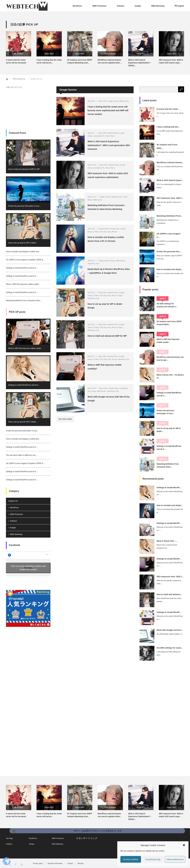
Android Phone (113, 133)
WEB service (124, 101)
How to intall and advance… (169, 594)
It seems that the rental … (168, 109)
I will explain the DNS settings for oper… (169, 653)
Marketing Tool (117, 197)
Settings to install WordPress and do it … (22, 268)
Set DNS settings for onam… (170, 648)
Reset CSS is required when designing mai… (167, 546)
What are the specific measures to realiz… (169, 204)
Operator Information (55, 863)
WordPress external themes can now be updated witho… (110, 61)
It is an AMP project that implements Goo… (170, 132)
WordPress (77, 6)
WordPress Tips (93, 264)
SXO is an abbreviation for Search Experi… (169, 186)
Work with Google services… (170, 630)
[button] (184, 845)
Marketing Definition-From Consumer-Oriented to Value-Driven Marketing (106, 207)
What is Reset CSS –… (167, 541)
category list (13, 501)
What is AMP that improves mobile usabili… (23, 284)
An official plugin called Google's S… (170, 634)
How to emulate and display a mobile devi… (23, 252)
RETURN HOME (65, 419)
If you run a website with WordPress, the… (170, 168)
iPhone (112, 136)
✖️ (14, 831)
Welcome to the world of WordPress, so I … (170, 493)
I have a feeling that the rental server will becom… (49, 61)
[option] (21, 48)
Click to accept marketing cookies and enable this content (28, 568)
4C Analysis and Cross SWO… (167, 146)
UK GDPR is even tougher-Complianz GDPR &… (25, 260)
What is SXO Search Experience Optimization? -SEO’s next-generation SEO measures (109, 145)
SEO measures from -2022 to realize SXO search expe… (171, 61)
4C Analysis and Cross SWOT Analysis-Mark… (169, 323)
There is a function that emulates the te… (170, 275)
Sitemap (80, 863)
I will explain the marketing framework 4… (170, 154)
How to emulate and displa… (170, 269)
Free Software (110, 54)
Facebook (14, 545)
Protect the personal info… (169, 252)
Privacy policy (38, 863)
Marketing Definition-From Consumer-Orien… (24, 301)
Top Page (9, 838)
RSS (21, 864)
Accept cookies (131, 859)
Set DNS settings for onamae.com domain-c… (167, 305)
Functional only (153, 859)
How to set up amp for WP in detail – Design (106, 306)
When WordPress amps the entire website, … (169, 600)
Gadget (138, 6)
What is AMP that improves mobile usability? (105, 367)
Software (121, 6)
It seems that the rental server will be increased (16, 61)
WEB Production (99, 6)
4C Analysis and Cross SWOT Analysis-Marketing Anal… (80, 61)
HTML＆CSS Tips (100, 232)
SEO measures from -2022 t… (170, 198)
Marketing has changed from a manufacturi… (168, 222)
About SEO (19, 54)
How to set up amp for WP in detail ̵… (23, 243)
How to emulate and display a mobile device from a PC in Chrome (106, 239)
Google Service (113, 101)
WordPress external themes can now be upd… (170, 359)
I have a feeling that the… (168, 127)
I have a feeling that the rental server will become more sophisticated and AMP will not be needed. (108, 110)
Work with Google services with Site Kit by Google (109, 399)
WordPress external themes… (170, 162)
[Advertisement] (28, 107)
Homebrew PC (99, 136)
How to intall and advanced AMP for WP (107, 336)
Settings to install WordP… (169, 488)
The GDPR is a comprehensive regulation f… (168, 243)
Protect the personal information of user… (25, 206)
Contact (70, 863)
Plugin (113, 261)
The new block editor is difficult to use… (22, 455)
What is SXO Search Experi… (170, 180)
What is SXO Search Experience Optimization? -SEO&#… (140, 63)
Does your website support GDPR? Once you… (169, 257)
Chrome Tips (115, 229)
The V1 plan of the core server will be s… (170, 115)
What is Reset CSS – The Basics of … (170, 376)
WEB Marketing (158, 6)
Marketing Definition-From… (170, 216)
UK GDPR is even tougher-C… (169, 235)
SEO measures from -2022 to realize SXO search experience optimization (108, 175)
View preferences (175, 859)
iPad (107, 136)
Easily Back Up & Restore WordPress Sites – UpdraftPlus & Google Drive (109, 271)
